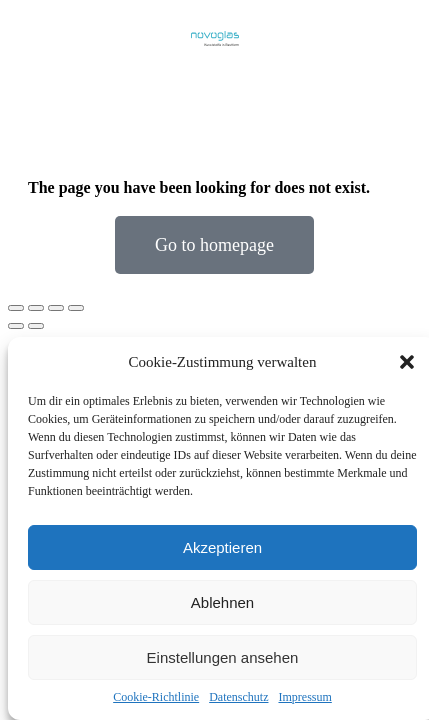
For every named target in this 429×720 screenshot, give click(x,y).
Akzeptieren (222, 547)
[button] (407, 362)
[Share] (36, 308)
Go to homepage (214, 245)
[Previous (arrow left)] (16, 326)
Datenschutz (238, 697)
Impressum (304, 697)
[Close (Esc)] (16, 308)
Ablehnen (222, 602)
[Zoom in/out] (76, 308)
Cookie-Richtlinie (156, 697)
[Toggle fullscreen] (56, 308)
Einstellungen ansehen (223, 657)
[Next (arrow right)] (36, 326)
